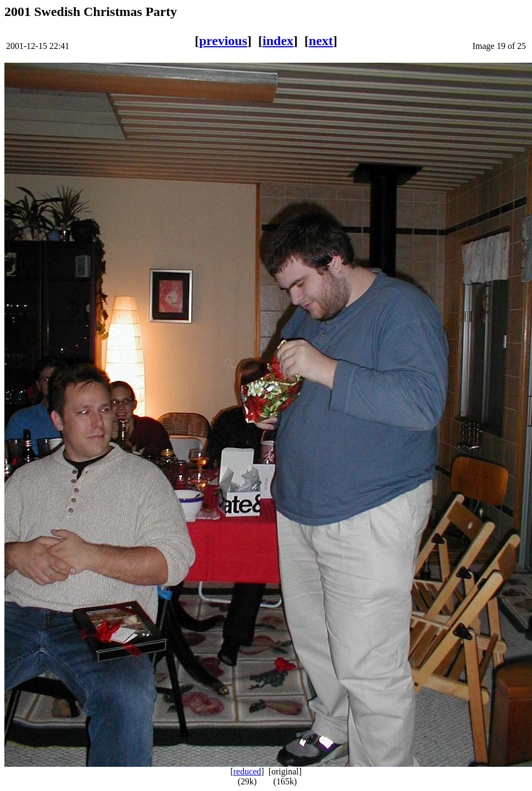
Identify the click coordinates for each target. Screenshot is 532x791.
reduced (247, 771)
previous (223, 41)
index (278, 41)
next (321, 41)
